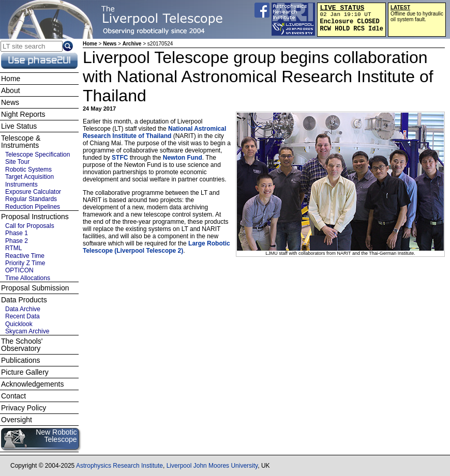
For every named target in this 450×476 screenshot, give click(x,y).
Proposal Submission (35, 288)
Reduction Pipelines (33, 207)
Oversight (17, 420)
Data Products (24, 300)
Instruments (21, 185)
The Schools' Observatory (22, 345)
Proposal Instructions (35, 217)
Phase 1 (17, 233)
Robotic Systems (28, 170)
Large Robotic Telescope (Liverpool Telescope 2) (156, 247)
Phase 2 (17, 241)
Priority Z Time (25, 263)
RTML (13, 248)
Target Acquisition (29, 177)
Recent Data (22, 316)
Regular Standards (31, 199)
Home (90, 44)
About (11, 90)
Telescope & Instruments (21, 142)
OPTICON (19, 270)
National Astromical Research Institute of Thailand (154, 132)
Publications (21, 360)
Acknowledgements (32, 384)
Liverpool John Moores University (212, 466)
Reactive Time (25, 256)
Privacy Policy (24, 408)
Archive (132, 44)
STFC (120, 158)
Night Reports (23, 114)
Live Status (19, 126)
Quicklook (19, 324)
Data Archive (23, 309)
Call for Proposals (30, 226)
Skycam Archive (27, 331)
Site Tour (17, 162)
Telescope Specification (37, 155)
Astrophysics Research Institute (119, 466)
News (110, 44)
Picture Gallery (25, 372)
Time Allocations (28, 278)
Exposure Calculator (33, 192)
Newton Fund (183, 158)
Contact (13, 396)
